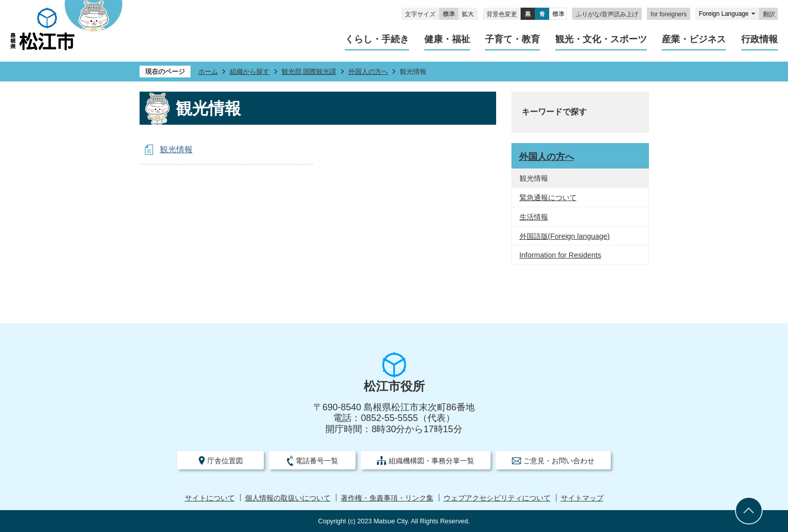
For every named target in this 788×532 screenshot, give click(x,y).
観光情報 (176, 149)
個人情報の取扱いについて (288, 498)
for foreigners (669, 14)
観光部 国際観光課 (309, 72)
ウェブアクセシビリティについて (497, 498)
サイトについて (210, 498)
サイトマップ (582, 498)
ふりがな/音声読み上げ (607, 14)
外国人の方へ (368, 72)
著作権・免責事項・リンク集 (387, 498)
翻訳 (769, 14)
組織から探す (250, 72)
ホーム (208, 72)
